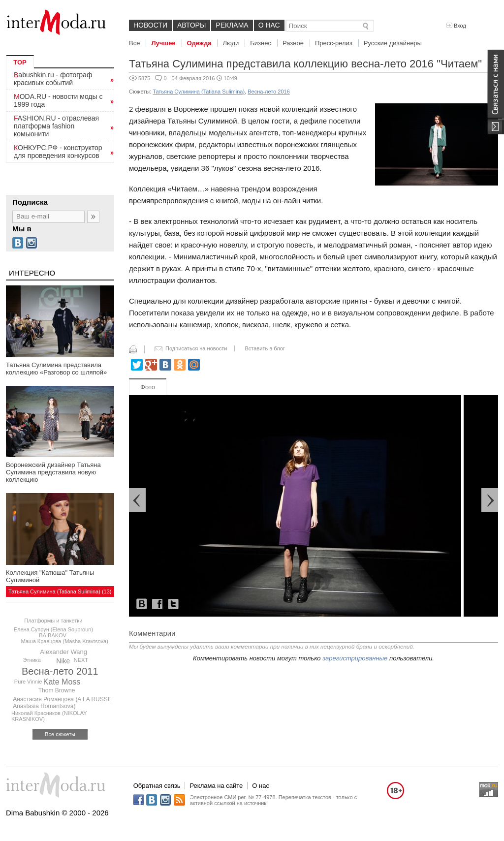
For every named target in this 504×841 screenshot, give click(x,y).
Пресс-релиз (334, 43)
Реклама (232, 25)
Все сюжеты (60, 734)
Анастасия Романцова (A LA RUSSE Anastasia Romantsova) (62, 703)
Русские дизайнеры (393, 43)
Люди (231, 43)
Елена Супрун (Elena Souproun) (53, 629)
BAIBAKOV (53, 635)
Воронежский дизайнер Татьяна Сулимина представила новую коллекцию (53, 472)
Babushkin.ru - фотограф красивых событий (53, 79)
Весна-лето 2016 (269, 92)
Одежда (199, 43)
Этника (31, 660)
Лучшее (163, 43)
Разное (293, 43)
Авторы (191, 25)
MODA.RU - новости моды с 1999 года (58, 100)
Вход (456, 26)
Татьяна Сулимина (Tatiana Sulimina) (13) (60, 592)
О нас (269, 25)
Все (134, 43)
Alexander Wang (63, 652)
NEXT (81, 660)
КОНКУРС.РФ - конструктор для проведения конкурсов (58, 152)
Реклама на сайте (216, 786)
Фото (148, 387)
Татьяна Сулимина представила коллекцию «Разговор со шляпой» (56, 369)
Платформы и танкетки (53, 621)
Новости (150, 25)
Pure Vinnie (28, 682)
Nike (63, 661)
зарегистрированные (355, 658)
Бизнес (261, 43)
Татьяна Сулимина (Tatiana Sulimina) (199, 92)
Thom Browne (57, 690)
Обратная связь (157, 786)
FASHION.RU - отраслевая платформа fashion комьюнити (56, 126)
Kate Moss (62, 682)
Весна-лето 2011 (60, 671)
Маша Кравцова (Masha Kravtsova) (64, 641)
